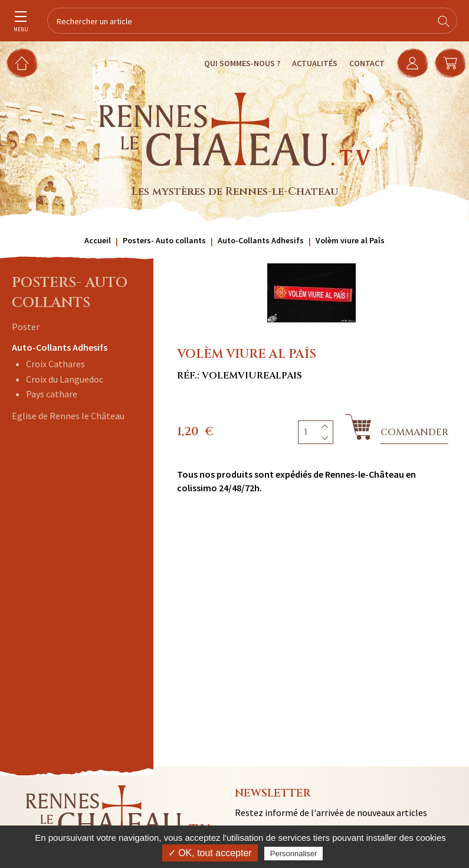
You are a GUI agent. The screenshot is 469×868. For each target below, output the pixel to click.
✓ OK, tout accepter (210, 853)
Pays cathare (52, 394)
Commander (414, 432)
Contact (367, 63)
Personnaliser (294, 854)
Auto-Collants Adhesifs (60, 347)
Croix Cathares (55, 364)
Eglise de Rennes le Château (68, 416)
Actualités (315, 63)
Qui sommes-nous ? (242, 63)
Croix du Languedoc (65, 379)
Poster (26, 327)
